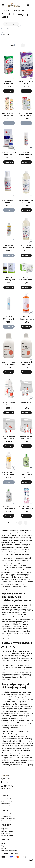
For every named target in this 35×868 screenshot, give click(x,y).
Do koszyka (9, 91)
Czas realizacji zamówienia (10, 799)
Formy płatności (7, 801)
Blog (3, 846)
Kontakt (4, 848)
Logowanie (5, 829)
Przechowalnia (6, 833)
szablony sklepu (15, 864)
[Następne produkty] (20, 523)
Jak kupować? (6, 814)
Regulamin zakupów (8, 821)
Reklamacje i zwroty (8, 806)
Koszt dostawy (6, 804)
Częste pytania (6, 816)
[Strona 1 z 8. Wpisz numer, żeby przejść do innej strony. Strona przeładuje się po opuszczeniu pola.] (16, 45)
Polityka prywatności (8, 819)
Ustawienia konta (7, 836)
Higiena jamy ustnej (18, 10)
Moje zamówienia (7, 831)
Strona (12, 45)
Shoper (30, 864)
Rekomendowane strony (9, 851)
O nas (3, 844)
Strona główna (6, 10)
